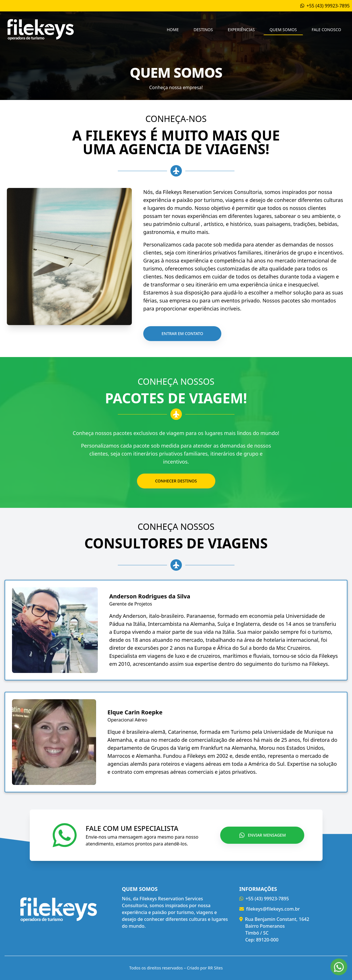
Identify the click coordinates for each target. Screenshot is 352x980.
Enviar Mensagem (262, 835)
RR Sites (215, 968)
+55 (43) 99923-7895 (267, 899)
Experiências (241, 30)
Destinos (203, 30)
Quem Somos (283, 30)
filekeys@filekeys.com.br (273, 909)
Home (173, 30)
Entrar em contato (182, 333)
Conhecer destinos (176, 481)
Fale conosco (326, 30)
